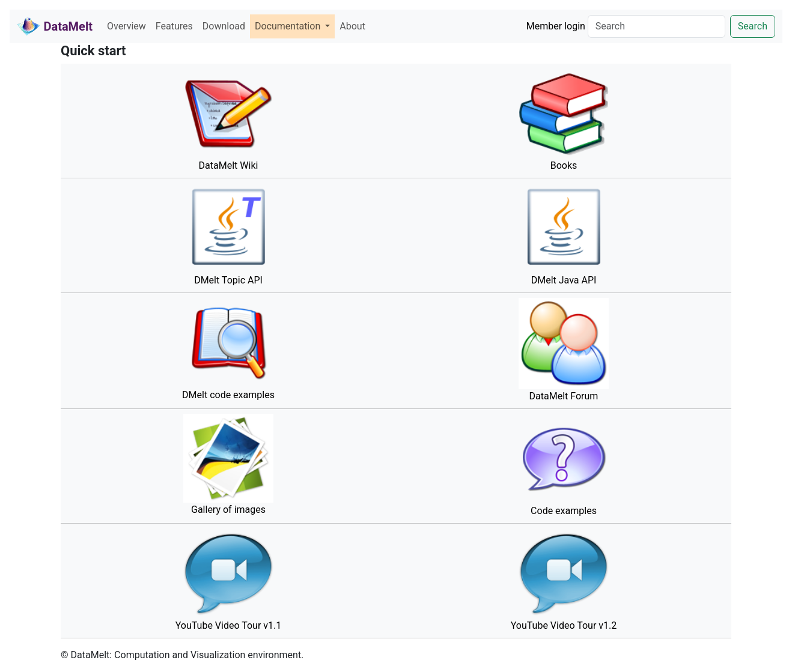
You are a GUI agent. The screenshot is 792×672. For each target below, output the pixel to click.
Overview (126, 26)
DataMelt (55, 26)
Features (174, 26)
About (352, 26)
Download (224, 26)
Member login (556, 26)
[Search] (656, 26)
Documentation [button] (289, 26)
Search (753, 26)
